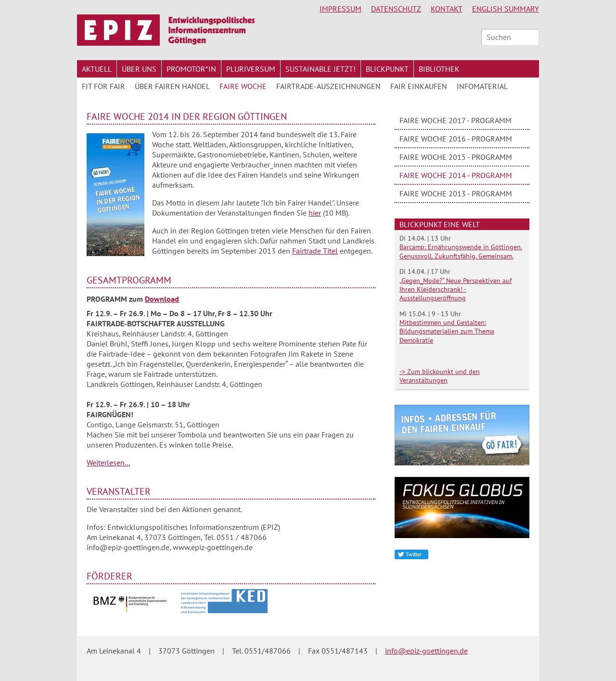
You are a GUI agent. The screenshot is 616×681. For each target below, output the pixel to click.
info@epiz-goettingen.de (426, 651)
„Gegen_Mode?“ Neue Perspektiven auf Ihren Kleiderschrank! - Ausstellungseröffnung (456, 289)
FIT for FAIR (103, 86)
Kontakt (447, 9)
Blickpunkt (387, 69)
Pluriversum (251, 69)
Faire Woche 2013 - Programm (456, 193)
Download (162, 299)
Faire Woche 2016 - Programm (456, 139)
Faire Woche (243, 86)
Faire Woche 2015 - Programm (456, 157)
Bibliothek (439, 69)
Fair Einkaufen (419, 86)
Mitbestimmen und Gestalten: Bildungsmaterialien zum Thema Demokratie (447, 331)
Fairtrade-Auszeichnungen (328, 86)
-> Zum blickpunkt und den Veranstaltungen (440, 376)
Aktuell (97, 69)
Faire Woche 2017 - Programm (456, 120)
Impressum (340, 9)
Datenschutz (396, 9)
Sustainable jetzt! (321, 69)
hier (315, 213)
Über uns (139, 69)
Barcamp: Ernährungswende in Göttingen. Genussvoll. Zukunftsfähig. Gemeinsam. (461, 251)
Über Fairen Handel (172, 86)
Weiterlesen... (108, 463)
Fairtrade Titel (315, 251)
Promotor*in (191, 69)
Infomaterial (482, 86)
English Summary (506, 9)
